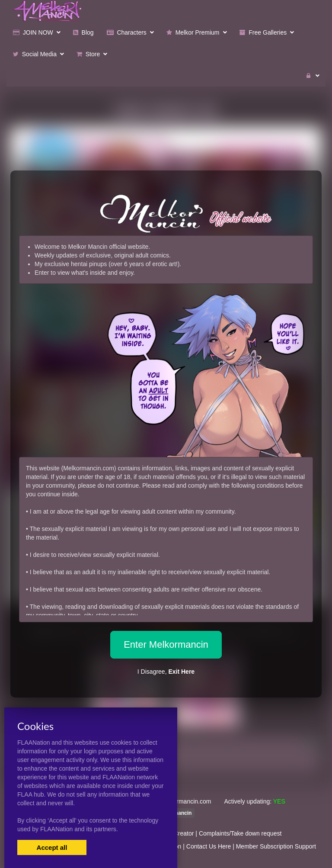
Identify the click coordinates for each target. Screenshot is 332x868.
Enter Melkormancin (166, 645)
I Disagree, (166, 672)
